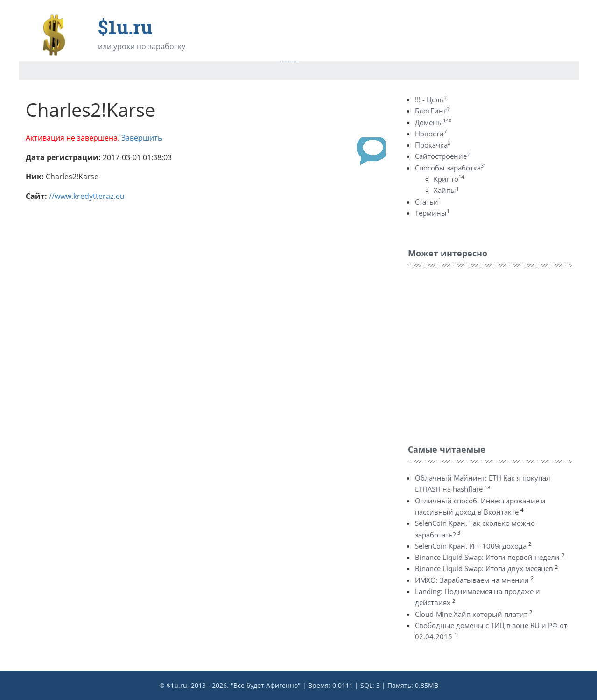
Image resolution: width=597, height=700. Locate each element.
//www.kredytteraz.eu (87, 196)
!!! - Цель (431, 99)
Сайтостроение (442, 156)
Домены (433, 122)
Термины (432, 213)
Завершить (142, 138)
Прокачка (433, 145)
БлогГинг (432, 111)
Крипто (449, 179)
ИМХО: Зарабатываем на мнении (472, 580)
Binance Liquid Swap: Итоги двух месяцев (484, 568)
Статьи (428, 202)
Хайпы (446, 190)
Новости (431, 134)
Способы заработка (451, 168)
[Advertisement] (478, 353)
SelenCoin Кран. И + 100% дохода (471, 546)
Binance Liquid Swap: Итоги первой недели (487, 557)
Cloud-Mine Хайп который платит (471, 614)
